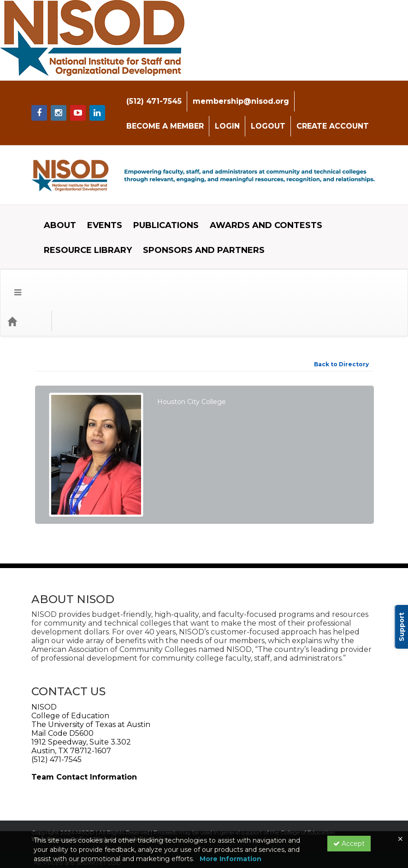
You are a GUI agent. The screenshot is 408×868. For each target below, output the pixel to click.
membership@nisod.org (227, 94)
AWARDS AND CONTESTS (259, 205)
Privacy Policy (119, 807)
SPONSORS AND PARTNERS (197, 229)
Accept (349, 844)
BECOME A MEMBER (325, 94)
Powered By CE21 (65, 816)
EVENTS (98, 205)
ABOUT (53, 205)
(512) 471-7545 (140, 94)
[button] (11, 257)
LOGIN (125, 119)
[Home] (26, 257)
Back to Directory (341, 300)
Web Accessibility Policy (132, 775)
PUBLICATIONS (159, 205)
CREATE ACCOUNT (230, 119)
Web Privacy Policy (61, 775)
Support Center (62, 807)
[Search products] (289, 257)
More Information (231, 859)
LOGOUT (166, 119)
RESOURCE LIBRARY (81, 229)
